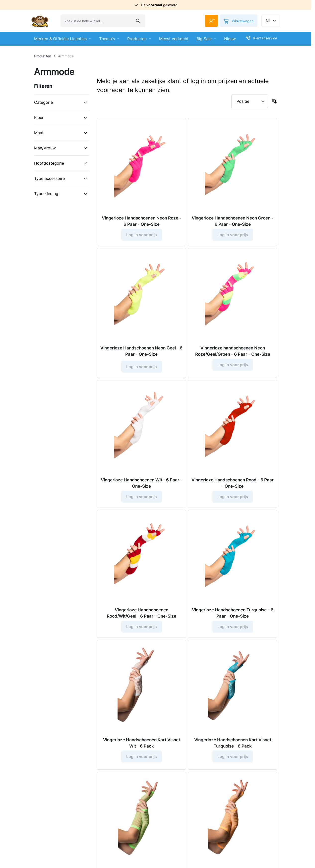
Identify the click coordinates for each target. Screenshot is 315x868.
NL (271, 21)
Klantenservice (262, 38)
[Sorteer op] (250, 101)
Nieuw (230, 39)
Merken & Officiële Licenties (63, 39)
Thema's (109, 39)
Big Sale (206, 39)
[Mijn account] (209, 21)
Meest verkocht (174, 39)
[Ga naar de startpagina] (40, 21)
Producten (139, 39)
